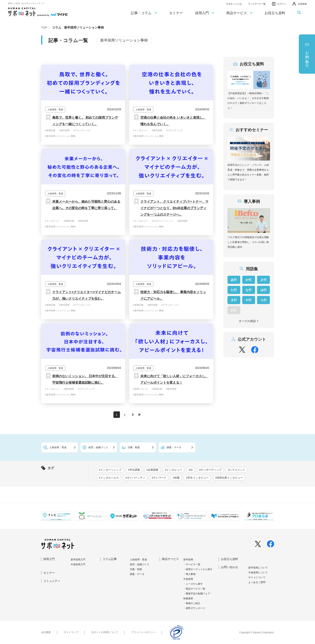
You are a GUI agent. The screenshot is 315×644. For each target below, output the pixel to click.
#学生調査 (134, 470)
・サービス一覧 (192, 564)
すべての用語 (249, 321)
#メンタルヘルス (109, 478)
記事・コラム (144, 13)
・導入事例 (189, 574)
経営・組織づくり (140, 564)
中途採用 (188, 579)
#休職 (176, 478)
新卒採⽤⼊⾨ (78, 560)
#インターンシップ (110, 470)
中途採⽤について (258, 573)
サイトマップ (71, 632)
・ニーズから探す (193, 584)
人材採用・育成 (138, 560)
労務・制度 (136, 569)
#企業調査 (152, 470)
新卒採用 (188, 560)
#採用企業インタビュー (229, 478)
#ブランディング (82, 130)
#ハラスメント (237, 470)
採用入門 (205, 13)
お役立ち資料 (275, 13)
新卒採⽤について (258, 568)
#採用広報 (50, 130)
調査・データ (137, 574)
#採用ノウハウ (141, 389)
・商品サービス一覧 (194, 589)
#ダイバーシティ (135, 478)
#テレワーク (159, 478)
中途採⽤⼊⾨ (78, 564)
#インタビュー (141, 130)
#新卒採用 (64, 130)
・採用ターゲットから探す (198, 569)
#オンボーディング (210, 470)
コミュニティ (52, 581)
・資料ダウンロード (194, 608)
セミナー (176, 13)
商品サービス (239, 13)
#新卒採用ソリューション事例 (60, 136)
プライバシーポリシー (143, 632)
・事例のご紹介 (192, 603)
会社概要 (46, 632)
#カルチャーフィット (163, 221)
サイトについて (257, 577)
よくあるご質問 (257, 582)
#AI (191, 470)
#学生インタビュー (197, 478)
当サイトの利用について (105, 632)
